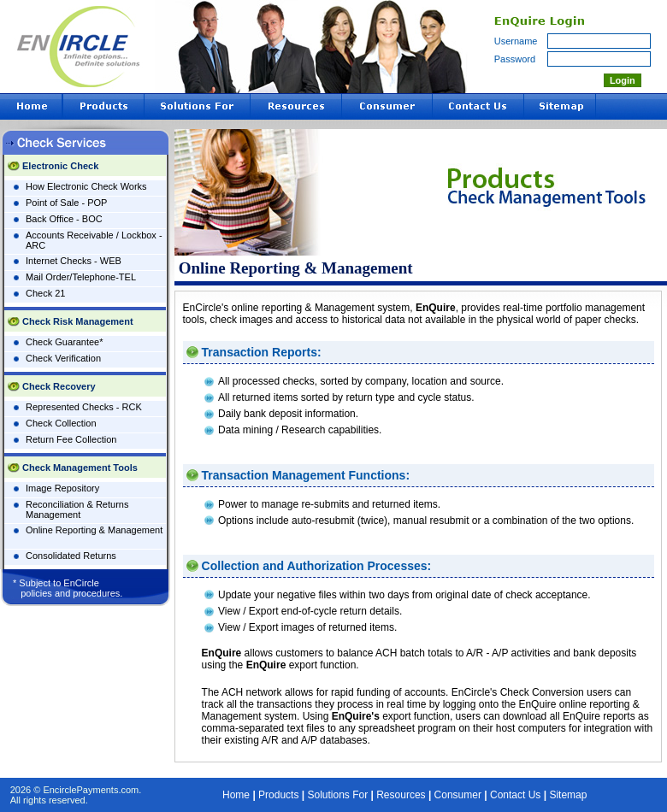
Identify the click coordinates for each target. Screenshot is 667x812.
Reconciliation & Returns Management (77, 509)
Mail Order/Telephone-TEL (81, 277)
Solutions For (337, 795)
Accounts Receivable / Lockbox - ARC (94, 240)
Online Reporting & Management (94, 530)
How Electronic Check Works (86, 186)
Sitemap (568, 795)
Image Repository (62, 488)
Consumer (458, 795)
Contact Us (515, 795)
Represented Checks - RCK (84, 407)
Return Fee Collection (71, 439)
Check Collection (61, 423)
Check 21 (45, 293)
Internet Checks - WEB (74, 261)
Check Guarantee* (65, 342)
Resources (401, 795)
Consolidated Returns (71, 556)
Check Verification (63, 358)
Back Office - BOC (64, 219)
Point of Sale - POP (66, 203)
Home (236, 795)
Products (278, 795)
